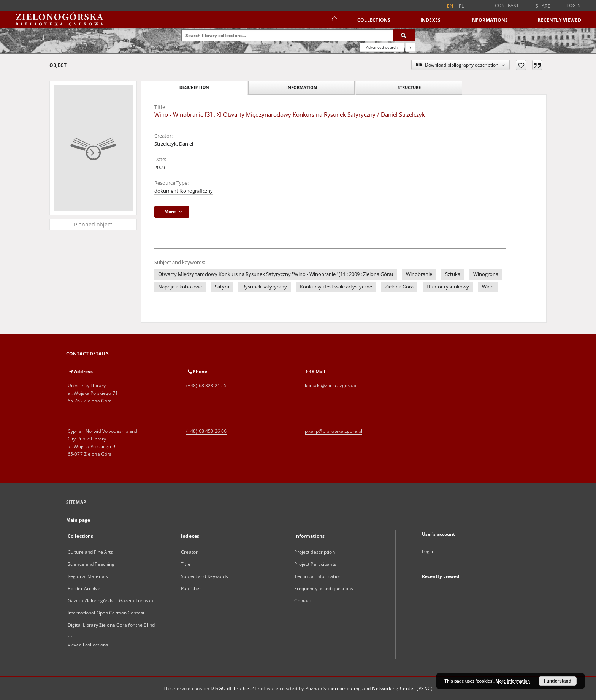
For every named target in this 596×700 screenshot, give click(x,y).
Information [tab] (302, 87)
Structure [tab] (409, 87)
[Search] (404, 35)
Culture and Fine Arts (90, 552)
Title (186, 564)
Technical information (318, 576)
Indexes (431, 20)
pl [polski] (461, 6)
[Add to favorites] (521, 65)
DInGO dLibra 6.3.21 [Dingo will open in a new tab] (234, 688)
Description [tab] (194, 87)
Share (543, 6)
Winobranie (419, 274)
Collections (374, 20)
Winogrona (486, 274)
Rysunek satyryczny (265, 287)
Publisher (191, 588)
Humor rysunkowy (448, 287)
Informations (489, 20)
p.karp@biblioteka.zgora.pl (334, 431)
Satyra (222, 287)
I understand (558, 681)
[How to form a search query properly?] (410, 47)
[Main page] (334, 20)
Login (574, 6)
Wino (488, 287)
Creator (189, 552)
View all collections (88, 645)
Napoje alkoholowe (180, 287)
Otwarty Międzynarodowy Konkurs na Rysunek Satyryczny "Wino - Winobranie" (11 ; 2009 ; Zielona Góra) (276, 274)
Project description (314, 552)
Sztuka (453, 274)
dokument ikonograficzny (184, 191)
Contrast (507, 6)
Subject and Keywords (204, 576)
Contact (303, 601)
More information (513, 681)
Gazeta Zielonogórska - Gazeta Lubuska (110, 601)
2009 (160, 167)
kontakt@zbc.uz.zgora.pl (331, 386)
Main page (78, 520)
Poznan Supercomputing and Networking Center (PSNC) (369, 688)
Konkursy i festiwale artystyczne (336, 287)
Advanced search (382, 47)
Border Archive (84, 588)
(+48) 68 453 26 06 (206, 431)
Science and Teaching (91, 564)
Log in (428, 551)
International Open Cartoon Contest (106, 613)
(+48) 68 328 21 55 (206, 386)
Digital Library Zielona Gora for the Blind (111, 625)
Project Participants (315, 564)
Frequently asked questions (324, 588)
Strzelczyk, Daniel (174, 144)
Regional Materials (88, 576)
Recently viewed (559, 20)
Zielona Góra (399, 287)
